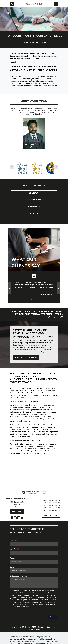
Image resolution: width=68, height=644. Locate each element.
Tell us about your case (18, 576)
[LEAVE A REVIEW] (51, 516)
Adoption (34, 217)
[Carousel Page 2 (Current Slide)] (31, 303)
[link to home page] (34, 4)
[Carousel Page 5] (37, 303)
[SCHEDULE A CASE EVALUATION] (34, 43)
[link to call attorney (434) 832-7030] (12, 4)
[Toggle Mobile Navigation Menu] (56, 4)
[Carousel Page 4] (35, 303)
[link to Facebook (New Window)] (12, 518)
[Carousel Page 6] (38, 303)
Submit (53, 617)
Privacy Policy (35, 630)
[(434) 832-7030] (17, 512)
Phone (12, 558)
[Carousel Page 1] (30, 303)
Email (12, 567)
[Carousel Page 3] (33, 303)
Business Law (34, 211)
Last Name (14, 549)
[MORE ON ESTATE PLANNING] (26, 362)
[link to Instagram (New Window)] (15, 518)
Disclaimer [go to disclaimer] (51, 627)
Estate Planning (34, 204)
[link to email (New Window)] (22, 518)
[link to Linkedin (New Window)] (19, 518)
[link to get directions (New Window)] (17, 505)
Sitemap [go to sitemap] (41, 627)
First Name (14, 540)
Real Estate (34, 197)
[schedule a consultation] (34, 318)
